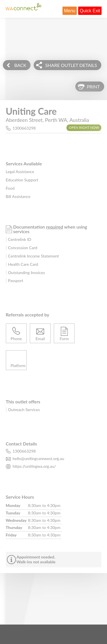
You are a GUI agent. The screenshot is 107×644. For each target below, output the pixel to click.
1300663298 (24, 128)
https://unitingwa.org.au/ (34, 466)
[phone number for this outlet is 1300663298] (53, 451)
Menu (70, 11)
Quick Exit (90, 11)
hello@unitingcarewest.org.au (38, 458)
